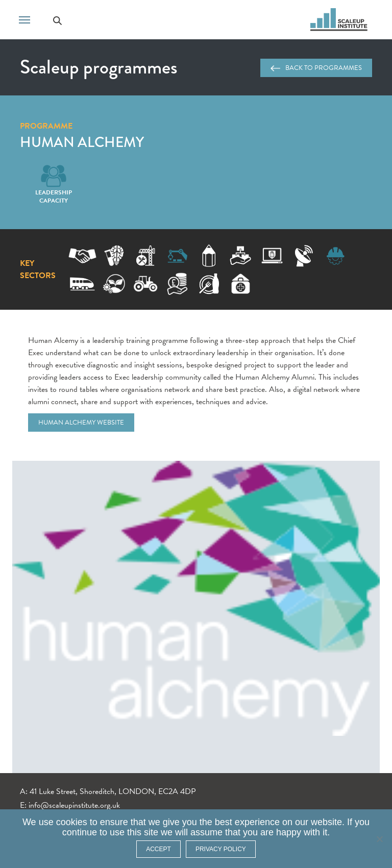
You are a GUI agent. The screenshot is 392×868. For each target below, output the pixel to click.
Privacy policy (221, 849)
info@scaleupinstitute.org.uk (74, 805)
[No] (379, 839)
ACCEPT (158, 849)
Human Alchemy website (81, 423)
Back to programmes (316, 68)
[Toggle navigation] (24, 19)
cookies (72, 822)
